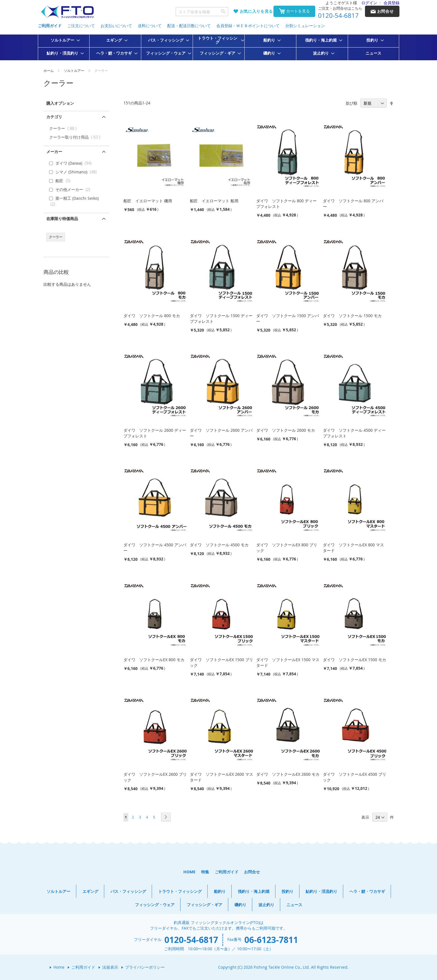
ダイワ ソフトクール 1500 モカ (352, 316)
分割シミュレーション (305, 26)
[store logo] (67, 12)
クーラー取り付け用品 (76, 137)
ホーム (49, 70)
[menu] (219, 47)
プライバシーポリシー (145, 967)
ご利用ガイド (50, 26)
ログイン (369, 3)
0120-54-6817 (338, 16)
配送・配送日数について (189, 26)
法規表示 (110, 967)
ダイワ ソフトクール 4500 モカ (219, 545)
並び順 (351, 103)
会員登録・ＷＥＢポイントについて (248, 26)
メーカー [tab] (54, 151)
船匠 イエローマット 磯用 (148, 201)
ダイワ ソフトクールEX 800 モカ (154, 660)
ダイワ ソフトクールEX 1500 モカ (355, 660)
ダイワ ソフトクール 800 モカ (152, 316)
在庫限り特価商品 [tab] (62, 219)
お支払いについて (116, 26)
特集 (205, 872)
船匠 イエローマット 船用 (214, 201)
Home (59, 967)
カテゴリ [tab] (54, 117)
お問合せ (252, 872)
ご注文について (81, 26)
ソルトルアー (74, 70)
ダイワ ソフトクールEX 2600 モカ (288, 774)
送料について (150, 26)
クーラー (64, 128)
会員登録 (392, 3)
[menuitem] (64, 40)
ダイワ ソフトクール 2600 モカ (286, 430)
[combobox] (202, 12)
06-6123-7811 (271, 940)
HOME (189, 872)
